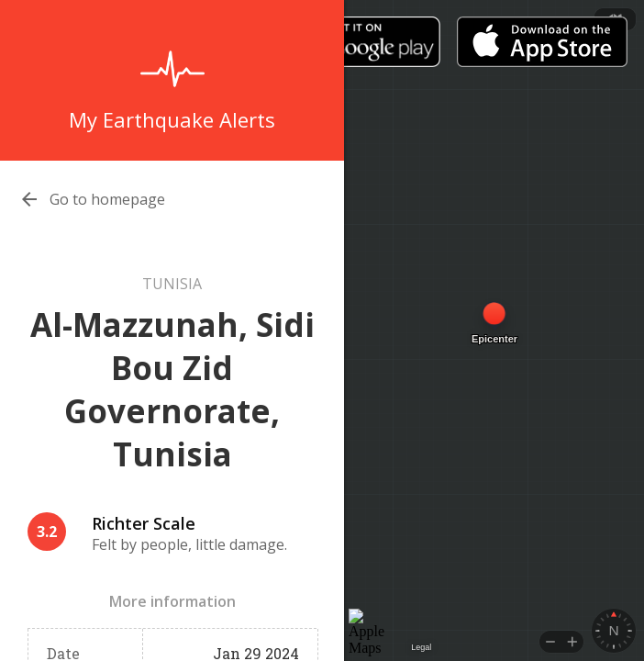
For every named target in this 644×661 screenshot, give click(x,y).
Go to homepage (107, 199)
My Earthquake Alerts (172, 119)
